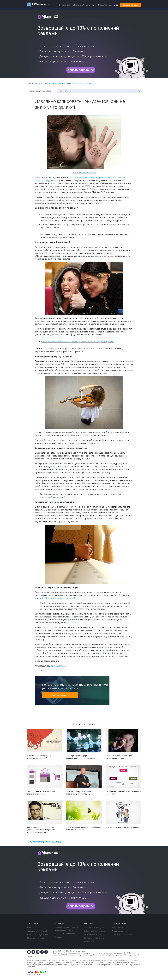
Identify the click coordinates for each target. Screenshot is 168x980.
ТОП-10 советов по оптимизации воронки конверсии (41, 793)
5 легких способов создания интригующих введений (39, 757)
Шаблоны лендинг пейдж (94, 931)
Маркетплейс (89, 941)
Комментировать (60, 695)
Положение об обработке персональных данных (66, 929)
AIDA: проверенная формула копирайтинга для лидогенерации (81, 757)
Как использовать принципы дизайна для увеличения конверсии (84, 828)
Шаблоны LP (78, 5)
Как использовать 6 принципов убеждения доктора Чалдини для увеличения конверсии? (41, 830)
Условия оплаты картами (36, 975)
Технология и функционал (95, 928)
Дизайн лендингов (119, 931)
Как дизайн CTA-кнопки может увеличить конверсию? (123, 793)
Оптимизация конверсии (122, 934)
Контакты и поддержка (65, 933)
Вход (116, 5)
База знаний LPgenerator (38, 934)
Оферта (59, 937)
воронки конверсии (64, 598)
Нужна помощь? (105, 5)
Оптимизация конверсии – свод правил (122, 827)
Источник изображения (84, 172)
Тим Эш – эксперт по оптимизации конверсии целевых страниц (81, 793)
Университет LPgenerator (38, 931)
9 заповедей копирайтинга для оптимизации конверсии (119, 757)
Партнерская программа (94, 938)
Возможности (65, 5)
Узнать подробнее (81, 70)
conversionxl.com (59, 666)
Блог (29, 928)
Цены (88, 5)
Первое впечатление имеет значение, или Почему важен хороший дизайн (78, 342)
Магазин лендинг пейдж (94, 934)
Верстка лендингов (120, 928)
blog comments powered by (45, 842)
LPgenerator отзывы (36, 938)
